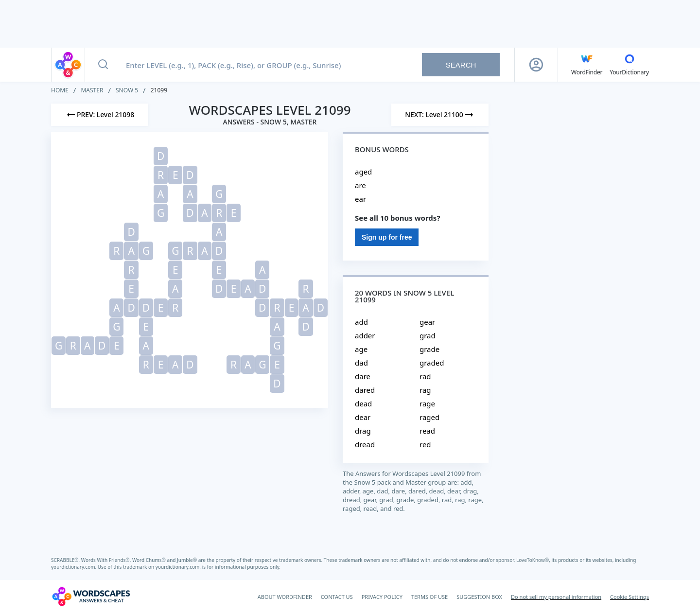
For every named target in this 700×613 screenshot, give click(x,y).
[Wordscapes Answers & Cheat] (91, 596)
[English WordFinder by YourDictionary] (587, 65)
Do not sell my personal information (556, 597)
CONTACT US (337, 597)
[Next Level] (440, 115)
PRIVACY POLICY (382, 597)
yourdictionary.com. (74, 567)
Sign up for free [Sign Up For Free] (387, 237)
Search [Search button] (461, 65)
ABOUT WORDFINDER (285, 597)
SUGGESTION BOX (479, 597)
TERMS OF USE (429, 597)
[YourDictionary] (629, 65)
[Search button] (103, 65)
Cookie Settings (630, 597)
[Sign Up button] (536, 65)
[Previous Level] (100, 115)
